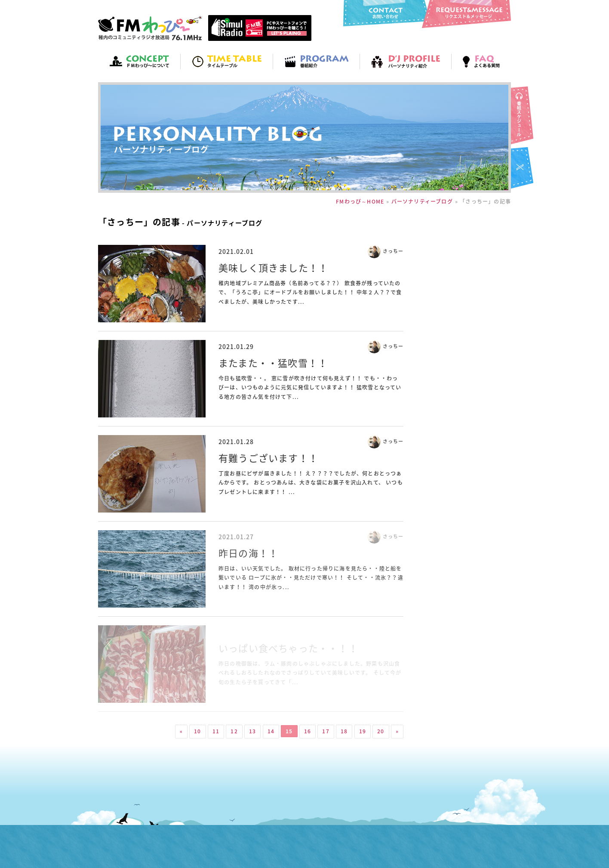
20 (381, 731)
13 (252, 731)
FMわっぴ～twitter (523, 169)
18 (344, 731)
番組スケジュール (523, 116)
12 (234, 731)
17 (326, 731)
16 (308, 731)
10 (197, 731)
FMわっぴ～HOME (360, 201)
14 (271, 731)
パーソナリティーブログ (422, 201)
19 (363, 731)
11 (216, 731)
